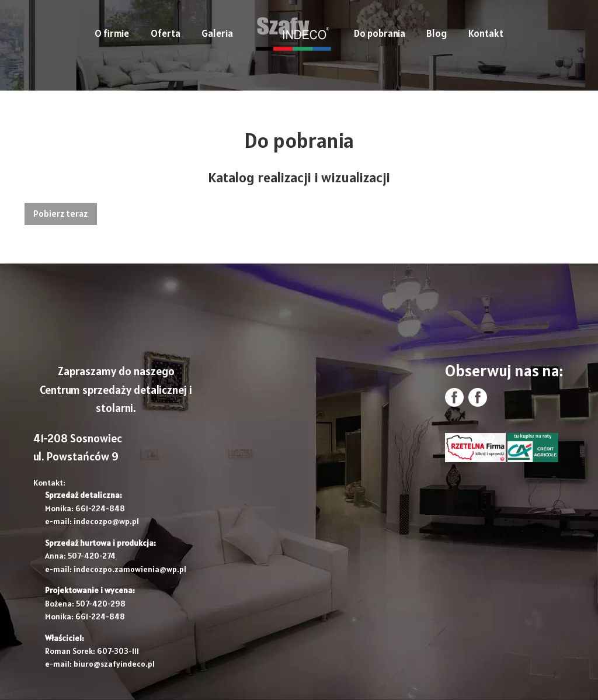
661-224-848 (100, 508)
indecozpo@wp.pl (106, 521)
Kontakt (486, 33)
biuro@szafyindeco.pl (114, 664)
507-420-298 (101, 604)
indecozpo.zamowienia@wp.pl (130, 569)
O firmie (112, 33)
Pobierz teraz (60, 214)
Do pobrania (380, 33)
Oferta (166, 33)
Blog (437, 33)
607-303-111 (118, 651)
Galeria (217, 33)
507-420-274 (92, 556)
